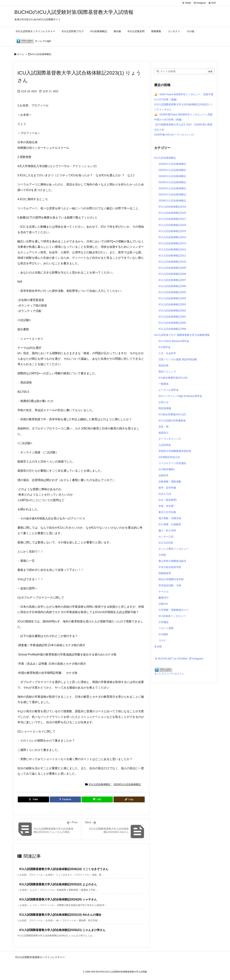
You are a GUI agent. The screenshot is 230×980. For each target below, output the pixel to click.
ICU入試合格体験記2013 (172, 243)
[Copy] (129, 799)
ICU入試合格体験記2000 (172, 323)
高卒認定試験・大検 (170, 585)
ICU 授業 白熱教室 (170, 524)
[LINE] (97, 799)
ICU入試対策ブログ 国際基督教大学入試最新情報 (182, 335)
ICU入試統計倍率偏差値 (172, 420)
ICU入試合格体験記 (41, 54)
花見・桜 (164, 427)
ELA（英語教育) (168, 500)
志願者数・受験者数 (170, 482)
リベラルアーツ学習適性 (172, 463)
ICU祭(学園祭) (166, 469)
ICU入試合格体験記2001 (172, 317)
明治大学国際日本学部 (171, 579)
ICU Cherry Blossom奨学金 (174, 341)
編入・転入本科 (167, 530)
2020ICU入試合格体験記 (172, 201)
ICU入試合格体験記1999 (172, 329)
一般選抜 (164, 384)
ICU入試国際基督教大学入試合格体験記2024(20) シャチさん (58, 899)
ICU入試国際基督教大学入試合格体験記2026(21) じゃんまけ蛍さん (62, 930)
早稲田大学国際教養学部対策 (175, 451)
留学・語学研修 (167, 488)
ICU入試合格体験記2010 (172, 262)
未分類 (158, 647)
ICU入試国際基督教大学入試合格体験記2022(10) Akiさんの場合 (60, 915)
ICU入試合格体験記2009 (172, 268)
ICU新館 (163, 634)
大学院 (162, 555)
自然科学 (164, 475)
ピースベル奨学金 (169, 390)
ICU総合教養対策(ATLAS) (173, 378)
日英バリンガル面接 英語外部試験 (178, 359)
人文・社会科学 (167, 353)
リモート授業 (166, 628)
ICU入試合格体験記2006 (172, 286)
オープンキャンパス (170, 439)
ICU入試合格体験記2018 (172, 213)
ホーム (20, 54)
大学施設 (164, 622)
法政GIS (163, 604)
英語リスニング (167, 372)
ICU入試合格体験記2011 (172, 256)
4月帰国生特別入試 (169, 457)
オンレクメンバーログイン (169, 674)
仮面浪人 (164, 433)
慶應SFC (164, 598)
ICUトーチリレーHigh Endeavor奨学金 (180, 396)
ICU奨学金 (164, 347)
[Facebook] (65, 799)
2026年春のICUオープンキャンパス (174, 135)
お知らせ (164, 402)
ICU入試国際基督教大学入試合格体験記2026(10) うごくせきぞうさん (64, 869)
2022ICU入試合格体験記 (172, 188)
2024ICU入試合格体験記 (172, 176)
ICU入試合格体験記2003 (172, 304)
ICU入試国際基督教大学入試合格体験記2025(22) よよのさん (58, 884)
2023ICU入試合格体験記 (127, 784)
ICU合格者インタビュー (172, 616)
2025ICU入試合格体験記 (172, 170)
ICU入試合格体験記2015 (172, 231)
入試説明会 (165, 445)
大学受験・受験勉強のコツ (174, 610)
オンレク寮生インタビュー (174, 549)
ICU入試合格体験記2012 (172, 249)
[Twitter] (33, 799)
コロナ (162, 640)
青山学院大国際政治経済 (172, 561)
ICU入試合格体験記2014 (172, 237)
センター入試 (166, 537)
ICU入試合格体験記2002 (172, 310)
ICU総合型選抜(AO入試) (172, 414)
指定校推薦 (165, 408)
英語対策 (164, 365)
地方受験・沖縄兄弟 (170, 518)
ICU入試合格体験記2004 (172, 298)
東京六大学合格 (167, 512)
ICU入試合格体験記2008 (172, 274)
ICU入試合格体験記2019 (172, 207)
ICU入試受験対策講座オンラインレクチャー (40, 957)
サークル (164, 592)
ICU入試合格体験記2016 (172, 225)
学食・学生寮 (166, 506)
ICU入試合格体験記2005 (172, 292)
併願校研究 (165, 573)
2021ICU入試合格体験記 (172, 194)
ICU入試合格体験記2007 (172, 280)
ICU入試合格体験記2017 (172, 219)
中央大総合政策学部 (170, 567)
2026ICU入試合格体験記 (172, 164)
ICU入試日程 (166, 543)
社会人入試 (165, 494)
